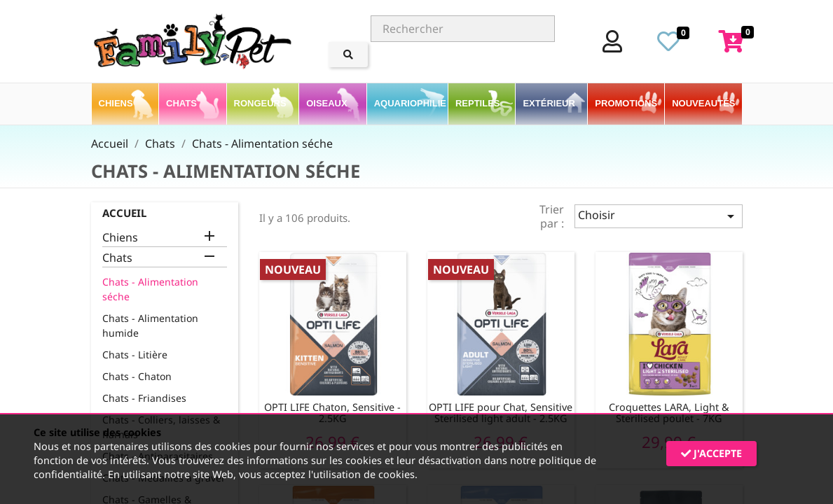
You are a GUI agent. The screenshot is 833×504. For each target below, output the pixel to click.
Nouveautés (703, 103)
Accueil (124, 213)
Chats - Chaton (137, 376)
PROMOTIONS (626, 103)
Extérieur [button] (550, 103)
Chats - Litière (135, 355)
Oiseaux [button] (328, 103)
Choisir (659, 216)
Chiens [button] (117, 103)
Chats (117, 258)
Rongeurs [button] (262, 103)
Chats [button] (183, 103)
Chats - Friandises (144, 398)
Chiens (120, 238)
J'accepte (711, 453)
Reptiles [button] (479, 103)
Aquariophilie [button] (411, 103)
